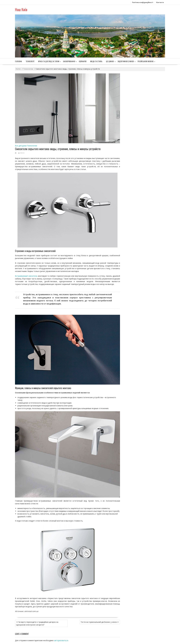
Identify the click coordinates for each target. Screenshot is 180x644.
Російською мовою (145, 61)
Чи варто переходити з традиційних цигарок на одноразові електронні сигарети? (37, 623)
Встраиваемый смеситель (26, 276)
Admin (21, 153)
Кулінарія (83, 61)
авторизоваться (61, 640)
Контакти (160, 2)
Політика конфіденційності (143, 2)
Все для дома (21, 146)
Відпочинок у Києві (126, 61)
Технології (30, 61)
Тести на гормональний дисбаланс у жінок (99, 622)
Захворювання (69, 61)
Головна (18, 61)
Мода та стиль (96, 61)
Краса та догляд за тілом (49, 61)
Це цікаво (110, 61)
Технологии (32, 146)
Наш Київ (21, 10)
